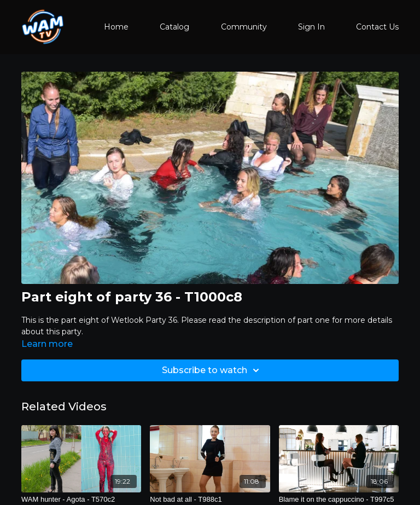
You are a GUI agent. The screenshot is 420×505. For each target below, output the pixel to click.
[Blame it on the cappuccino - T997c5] (339, 500)
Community (244, 27)
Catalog (174, 27)
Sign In (311, 27)
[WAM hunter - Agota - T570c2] (81, 500)
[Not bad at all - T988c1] (210, 500)
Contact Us (377, 27)
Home (116, 27)
